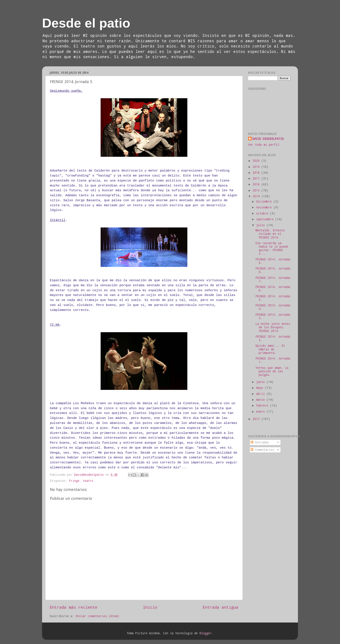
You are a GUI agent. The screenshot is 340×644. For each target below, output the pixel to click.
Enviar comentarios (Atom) (97, 616)
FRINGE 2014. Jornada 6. (273, 289)
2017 (257, 178)
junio (261, 382)
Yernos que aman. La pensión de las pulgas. (272, 371)
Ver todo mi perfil (264, 145)
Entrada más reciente (74, 607)
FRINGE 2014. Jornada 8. (273, 270)
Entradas (260, 442)
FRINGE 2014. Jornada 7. (273, 280)
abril (261, 394)
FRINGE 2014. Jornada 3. (273, 316)
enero (261, 412)
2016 (257, 184)
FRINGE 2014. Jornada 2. (273, 338)
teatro (88, 481)
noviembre (265, 207)
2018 (257, 173)
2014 (257, 196)
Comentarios (262, 450)
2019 (257, 167)
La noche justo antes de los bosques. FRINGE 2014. (273, 327)
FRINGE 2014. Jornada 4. (273, 307)
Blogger (206, 633)
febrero (263, 405)
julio (261, 225)
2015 (257, 190)
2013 (257, 419)
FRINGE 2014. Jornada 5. (273, 298)
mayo (260, 388)
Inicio (150, 607)
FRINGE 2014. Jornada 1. (273, 360)
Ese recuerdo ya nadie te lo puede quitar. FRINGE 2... (272, 248)
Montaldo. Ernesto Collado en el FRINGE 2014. (270, 234)
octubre (263, 213)
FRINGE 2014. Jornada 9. (273, 261)
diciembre (265, 201)
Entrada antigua (220, 607)
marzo (261, 400)
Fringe (74, 481)
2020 (257, 161)
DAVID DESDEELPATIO (268, 139)
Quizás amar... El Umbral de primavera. (270, 349)
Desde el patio (86, 23)
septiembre (266, 219)
